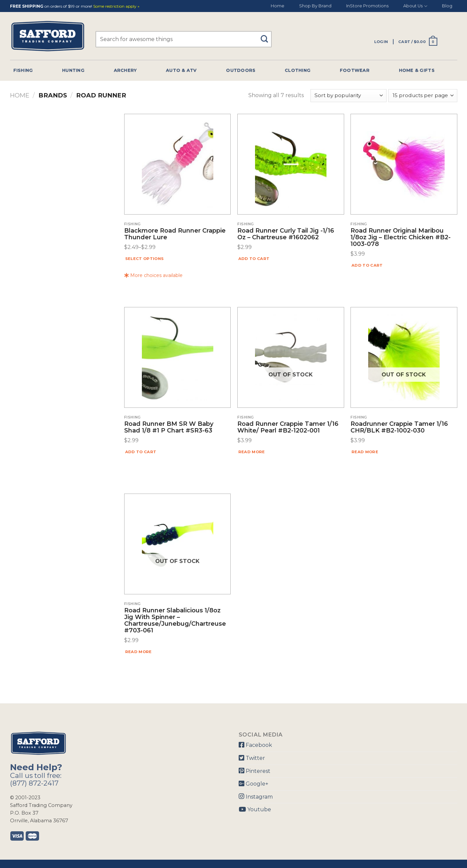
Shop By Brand (315, 6)
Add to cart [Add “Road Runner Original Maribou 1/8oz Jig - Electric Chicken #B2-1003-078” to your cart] (367, 265)
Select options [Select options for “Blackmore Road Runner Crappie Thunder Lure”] (145, 259)
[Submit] (267, 36)
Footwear (355, 70)
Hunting (73, 70)
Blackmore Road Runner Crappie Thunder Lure (175, 234)
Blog (447, 6)
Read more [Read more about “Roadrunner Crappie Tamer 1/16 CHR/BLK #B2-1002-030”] (365, 452)
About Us (415, 6)
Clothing (298, 70)
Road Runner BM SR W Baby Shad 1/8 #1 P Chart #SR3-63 (169, 427)
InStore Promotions (367, 6)
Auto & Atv (181, 70)
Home (278, 6)
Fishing (23, 70)
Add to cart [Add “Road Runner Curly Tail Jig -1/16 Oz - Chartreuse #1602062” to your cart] (254, 259)
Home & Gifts (417, 70)
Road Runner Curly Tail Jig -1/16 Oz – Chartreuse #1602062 (286, 234)
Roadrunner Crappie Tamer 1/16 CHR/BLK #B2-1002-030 (399, 427)
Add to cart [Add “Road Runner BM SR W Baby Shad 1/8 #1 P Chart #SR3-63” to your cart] (141, 452)
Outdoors (241, 70)
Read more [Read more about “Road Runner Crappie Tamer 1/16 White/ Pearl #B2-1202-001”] (252, 452)
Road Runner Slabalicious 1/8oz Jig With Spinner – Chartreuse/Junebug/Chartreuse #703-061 (175, 621)
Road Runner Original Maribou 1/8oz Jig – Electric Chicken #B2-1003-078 (401, 237)
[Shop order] (348, 96)
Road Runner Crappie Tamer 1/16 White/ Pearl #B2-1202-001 (288, 427)
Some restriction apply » (116, 7)
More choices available (153, 275)
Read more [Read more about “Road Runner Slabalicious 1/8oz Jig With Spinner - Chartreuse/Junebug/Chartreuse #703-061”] (139, 652)
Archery (125, 70)
